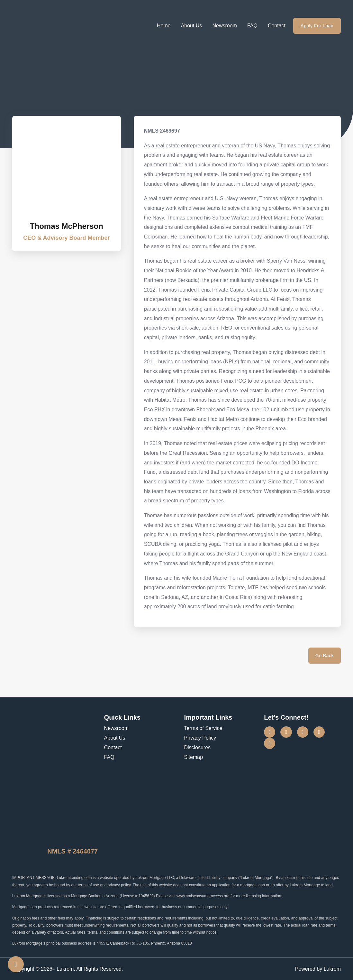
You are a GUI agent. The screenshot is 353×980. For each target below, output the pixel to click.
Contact (277, 26)
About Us (192, 26)
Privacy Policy (200, 738)
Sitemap (193, 757)
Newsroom (224, 26)
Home (164, 26)
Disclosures (197, 747)
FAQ (252, 26)
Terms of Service (203, 728)
